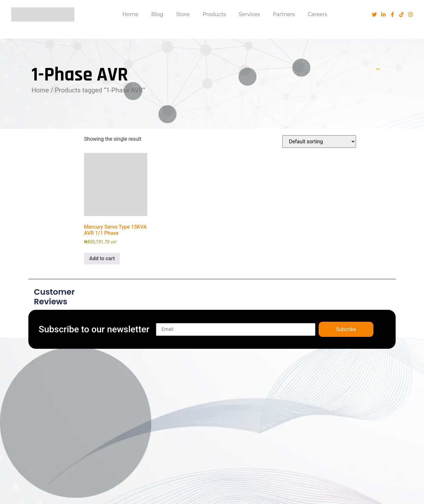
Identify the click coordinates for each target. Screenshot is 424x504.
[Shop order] (319, 142)
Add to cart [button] (102, 258)
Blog (157, 14)
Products (214, 14)
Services (249, 14)
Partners (284, 14)
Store (183, 14)
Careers (317, 14)
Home (130, 14)
